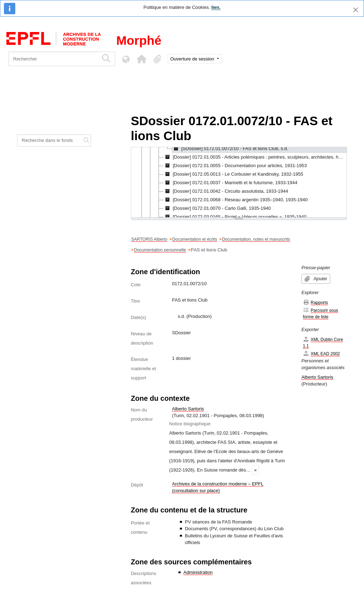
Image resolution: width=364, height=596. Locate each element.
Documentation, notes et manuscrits (256, 239)
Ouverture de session (193, 59)
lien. (216, 7)
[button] (141, 59)
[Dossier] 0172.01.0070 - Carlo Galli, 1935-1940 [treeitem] (217, 208)
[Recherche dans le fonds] (50, 140)
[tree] (239, 183)
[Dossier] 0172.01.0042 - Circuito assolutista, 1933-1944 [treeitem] (226, 191)
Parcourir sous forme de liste (320, 313)
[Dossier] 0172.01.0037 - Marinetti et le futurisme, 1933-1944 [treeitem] (230, 183)
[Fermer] (356, 10)
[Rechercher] (53, 59)
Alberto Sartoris (188, 409)
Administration (198, 572)
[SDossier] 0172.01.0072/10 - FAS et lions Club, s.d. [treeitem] (230, 149)
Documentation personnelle (160, 250)
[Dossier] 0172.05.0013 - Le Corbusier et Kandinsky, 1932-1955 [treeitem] (233, 174)
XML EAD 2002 (321, 354)
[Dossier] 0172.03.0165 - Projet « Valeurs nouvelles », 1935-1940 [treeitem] (235, 217)
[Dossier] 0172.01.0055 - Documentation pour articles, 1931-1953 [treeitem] (235, 166)
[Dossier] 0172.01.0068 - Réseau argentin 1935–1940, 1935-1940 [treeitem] (235, 200)
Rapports (315, 302)
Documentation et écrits (195, 239)
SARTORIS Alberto (149, 239)
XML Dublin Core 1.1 (323, 343)
